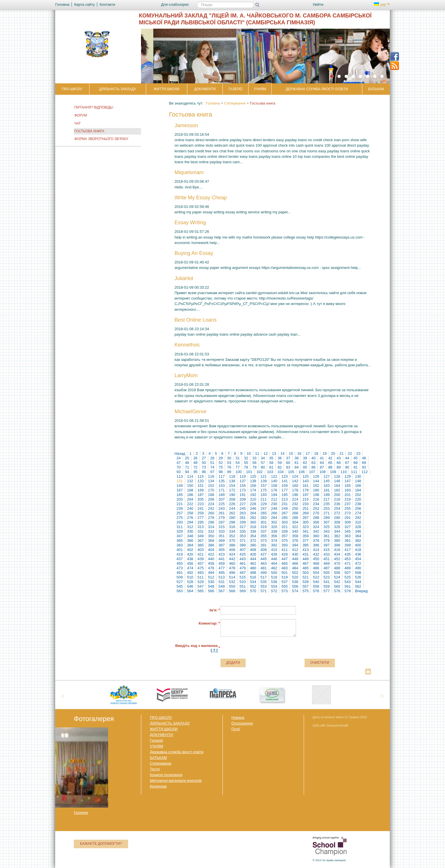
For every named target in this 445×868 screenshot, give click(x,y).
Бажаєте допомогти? (101, 844)
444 (253, 559)
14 (282, 453)
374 (274, 541)
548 (211, 586)
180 (316, 490)
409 (264, 550)
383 (180, 545)
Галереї (236, 89)
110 (344, 472)
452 (337, 559)
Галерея (81, 813)
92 (364, 467)
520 (295, 577)
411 (285, 550)
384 (190, 545)
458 (211, 563)
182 (337, 490)
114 (190, 476)
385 (201, 545)
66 (339, 463)
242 (211, 508)
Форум (81, 115)
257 (180, 513)
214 (295, 499)
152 (211, 486)
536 (274, 582)
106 (302, 472)
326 (337, 527)
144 (316, 481)
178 (295, 490)
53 (229, 463)
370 (232, 541)
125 (306, 476)
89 (339, 467)
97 (212, 472)
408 (253, 550)
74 (212, 467)
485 (306, 568)
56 (254, 463)
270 (316, 513)
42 (330, 458)
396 (316, 545)
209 (243, 499)
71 (187, 467)
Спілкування (235, 103)
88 (330, 467)
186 (190, 495)
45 (355, 458)
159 (285, 486)
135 (222, 481)
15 (291, 453)
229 (264, 504)
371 (243, 541)
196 (295, 495)
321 (285, 527)
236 (337, 504)
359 (306, 536)
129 (347, 476)
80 (263, 467)
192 (253, 495)
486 (316, 568)
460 (232, 563)
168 (190, 490)
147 (347, 481)
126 (316, 476)
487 (327, 568)
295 (201, 522)
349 (201, 536)
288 (316, 518)
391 (264, 545)
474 (190, 568)
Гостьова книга (89, 131)
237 (347, 504)
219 (347, 499)
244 (232, 508)
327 (347, 527)
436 (358, 554)
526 (358, 577)
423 (222, 554)
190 (232, 495)
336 (253, 531)
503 (306, 573)
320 (274, 527)
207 (222, 499)
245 (243, 508)
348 (190, 536)
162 (316, 486)
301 (264, 522)
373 (264, 541)
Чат (78, 123)
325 (327, 527)
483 (285, 568)
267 (285, 513)
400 (358, 545)
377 (306, 541)
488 (337, 568)
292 (358, 518)
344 (337, 531)
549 (222, 586)
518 (274, 577)
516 (253, 577)
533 (243, 582)
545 (180, 586)
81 (271, 467)
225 (222, 504)
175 (264, 490)
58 (271, 463)
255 (347, 508)
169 (201, 490)
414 (316, 550)
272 (337, 513)
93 (178, 472)
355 (264, 536)
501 (285, 573)
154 (232, 486)
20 (333, 453)
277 (201, 518)
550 (232, 586)
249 (285, 508)
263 (243, 513)
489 (347, 568)
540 (316, 582)
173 (243, 490)
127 (327, 476)
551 (243, 586)
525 (347, 577)
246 (253, 508)
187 (201, 495)
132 (190, 481)
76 (229, 467)
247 (264, 508)
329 (180, 531)
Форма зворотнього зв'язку (101, 139)
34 (263, 458)
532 (232, 582)
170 (211, 490)
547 (201, 586)
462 (253, 563)
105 (291, 472)
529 (201, 582)
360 (316, 536)
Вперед (361, 591)
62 (305, 463)
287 (306, 518)
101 (249, 472)
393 (285, 545)
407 (243, 550)
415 (327, 550)
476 (211, 568)
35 (271, 458)
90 (347, 467)
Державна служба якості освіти (317, 89)
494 (211, 573)
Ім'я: (213, 610)
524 (337, 577)
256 (358, 508)
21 (341, 453)
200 (337, 495)
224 (211, 504)
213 (285, 499)
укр (382, 4)
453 (347, 559)
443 (243, 559)
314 (211, 527)
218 (337, 499)
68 (355, 463)
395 (306, 545)
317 (243, 527)
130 (358, 476)
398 (337, 545)
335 (243, 531)
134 (211, 481)
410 (274, 550)
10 (249, 453)
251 (306, 508)
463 (264, 563)
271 (327, 513)
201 (347, 495)
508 (358, 573)
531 (222, 582)
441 (222, 559)
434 (337, 554)
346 (358, 531)
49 (195, 463)
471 (347, 563)
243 (222, 508)
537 (285, 582)
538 (295, 582)
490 (358, 568)
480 (253, 568)
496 (232, 573)
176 (274, 490)
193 (264, 495)
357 (285, 536)
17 (308, 453)
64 (322, 463)
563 (180, 591)
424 (232, 554)
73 (204, 467)
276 (190, 518)
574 (295, 591)
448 (295, 559)
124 (295, 476)
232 (295, 504)
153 (222, 486)
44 (347, 458)
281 (243, 518)
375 (285, 541)
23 (358, 453)
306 (316, 522)
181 (327, 490)
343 (327, 531)
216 (316, 499)
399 (347, 545)
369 (222, 541)
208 (232, 499)
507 (347, 573)
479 (243, 568)
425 (243, 554)
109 (333, 472)
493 (201, 573)
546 (190, 586)
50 (204, 463)
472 (358, 563)
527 (180, 582)
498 (253, 573)
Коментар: (208, 623)
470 (337, 563)
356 (274, 536)
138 (253, 481)
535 (264, 582)
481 (264, 568)
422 (211, 554)
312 (190, 527)
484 (295, 568)
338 (274, 531)
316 (232, 527)
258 (190, 513)
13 (274, 453)
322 (295, 527)
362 (337, 536)
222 (190, 504)
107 (312, 472)
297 (222, 522)
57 (263, 463)
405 (222, 550)
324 (316, 527)
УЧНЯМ (260, 89)
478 (232, 568)
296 (211, 522)
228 (253, 504)
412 (295, 550)
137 (243, 481)
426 (253, 554)
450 (316, 559)
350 (211, 536)
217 (327, 499)
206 (211, 499)
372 (253, 541)
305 (306, 522)
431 (306, 554)
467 (306, 563)
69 (364, 463)
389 (243, 545)
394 (295, 545)
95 (195, 472)
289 (327, 518)
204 (190, 499)
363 (347, 536)
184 (358, 490)
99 (229, 472)
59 (280, 463)
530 (211, 582)
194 (274, 495)
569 (243, 591)
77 (237, 467)
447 (285, 559)
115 (201, 476)
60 (288, 463)
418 (358, 550)
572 (274, 591)
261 (222, 513)
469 (327, 563)
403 (201, 550)
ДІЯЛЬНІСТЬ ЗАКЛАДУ (118, 89)
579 (347, 591)
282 (253, 518)
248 (274, 508)
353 (243, 536)
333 (222, 531)
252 (316, 508)
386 (211, 545)
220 (358, 499)
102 (260, 472)
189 (222, 495)
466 (295, 563)
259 (201, 513)
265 (264, 513)
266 (274, 513)
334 (232, 531)
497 (243, 573)
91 (355, 467)
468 (316, 563)
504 (316, 573)
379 (327, 541)
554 (274, 586)
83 (288, 467)
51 (212, 463)
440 (211, 559)
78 (246, 467)
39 (305, 458)
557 (306, 586)
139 (264, 481)
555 (285, 586)
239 (180, 508)
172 (232, 490)
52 (221, 463)
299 (243, 522)
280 (232, 518)
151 (201, 486)
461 (243, 563)
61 (297, 463)
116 (211, 476)
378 (316, 541)
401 (180, 550)
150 (190, 486)
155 (243, 486)
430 (295, 554)
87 (322, 467)
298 (232, 522)
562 (358, 586)
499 (264, 573)
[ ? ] (214, 650)
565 (201, 591)
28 (212, 458)
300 (253, 522)
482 (274, 568)
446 (274, 559)
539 (306, 582)
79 (254, 467)
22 (350, 453)
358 (295, 536)
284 (274, 518)
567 (222, 591)
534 (253, 582)
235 (327, 504)
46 (364, 458)
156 (253, 486)
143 (306, 481)
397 (327, 545)
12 (266, 453)
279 (222, 518)
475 (201, 568)
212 (274, 499)
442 (232, 559)
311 (180, 527)
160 (295, 486)
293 (180, 522)
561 (347, 586)
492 (190, 573)
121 (264, 476)
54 (237, 463)
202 (358, 495)
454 (358, 559)
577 (327, 591)
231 (285, 504)
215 (306, 499)
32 (246, 458)
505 (327, 573)
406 (232, 550)
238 (358, 504)
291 (347, 518)
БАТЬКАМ (376, 89)
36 (280, 458)
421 (201, 554)
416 (337, 550)
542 (337, 582)
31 (237, 458)
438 (190, 559)
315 (222, 527)
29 (221, 458)
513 (222, 577)
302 (274, 522)
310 (358, 522)
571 (264, 591)
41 (322, 458)
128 (337, 476)
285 (285, 518)
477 (222, 568)
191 (243, 495)
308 (337, 522)
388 (232, 545)
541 (327, 582)
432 (316, 554)
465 (285, 563)
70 (178, 467)
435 (347, 554)
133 (201, 481)
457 (201, 563)
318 (253, 527)
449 (306, 559)
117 (222, 476)
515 (243, 577)
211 (264, 499)
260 (211, 513)
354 (253, 536)
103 (270, 472)
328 (358, 527)
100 (239, 472)
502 (295, 573)
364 (358, 536)
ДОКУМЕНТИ (205, 89)
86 (313, 467)
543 (347, 582)
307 (327, 522)
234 (316, 504)
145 (327, 481)
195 (285, 495)
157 (264, 486)
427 (264, 554)
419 (180, 554)
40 (313, 458)
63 (313, 463)
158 (274, 486)
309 (347, 522)
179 (306, 490)
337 (264, 531)
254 (337, 508)
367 (201, 541)
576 (316, 591)
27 (204, 458)
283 (264, 518)
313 (201, 527)
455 (180, 563)
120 (253, 476)
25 (187, 458)
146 (337, 481)
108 (323, 472)
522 (316, 577)
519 (285, 577)
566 (211, 591)
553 (264, 586)
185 (180, 495)
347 (180, 536)
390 (253, 545)
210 (253, 499)
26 (195, 458)
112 (365, 472)
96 (204, 472)
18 (316, 453)
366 (190, 541)
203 (180, 499)
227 (243, 504)
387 (222, 545)
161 (306, 486)
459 (222, 563)
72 (195, 467)
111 (354, 472)
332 (211, 531)
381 (347, 541)
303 (285, 522)
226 (232, 504)
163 (327, 486)
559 (327, 586)
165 (347, 486)
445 (264, 559)
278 (211, 518)
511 (201, 577)
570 (253, 591)
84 (297, 467)
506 (337, 573)
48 (187, 463)
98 (221, 472)
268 (295, 513)
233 (306, 504)
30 (229, 458)
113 (180, 476)
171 (222, 490)
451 (327, 559)
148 (358, 481)
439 (201, 559)
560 (337, 586)
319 (264, 527)
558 (316, 586)
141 (285, 481)
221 (180, 504)
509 (180, 577)
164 (337, 486)
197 (306, 495)
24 (178, 458)
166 (358, 486)
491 (180, 573)
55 (246, 463)
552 (253, 586)
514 (232, 577)
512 (211, 577)
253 (327, 508)
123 (285, 476)
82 (280, 467)
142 (295, 481)
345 (347, 531)
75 (221, 467)
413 (306, 550)
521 (306, 577)
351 (222, 536)
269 (306, 513)
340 (295, 531)
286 (295, 518)
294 (190, 522)
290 (337, 518)
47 (178, 463)
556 (295, 586)
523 (327, 577)
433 (327, 554)
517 (264, 577)
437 (180, 559)
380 (337, 541)
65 (330, 463)
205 (201, 499)
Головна (213, 103)
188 (211, 495)
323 (306, 527)
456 (190, 563)
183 (347, 490)
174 (253, 490)
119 (243, 476)
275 (180, 518)
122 (274, 476)
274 (358, 513)
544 (358, 582)
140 (274, 481)
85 (305, 467)
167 (180, 490)
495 (222, 573)
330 (190, 531)
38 (297, 458)
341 (306, 531)
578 (337, 591)
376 (295, 541)
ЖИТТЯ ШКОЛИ (166, 89)
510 (190, 577)
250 (295, 508)
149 (180, 486)
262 (232, 513)
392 (274, 545)
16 (299, 453)
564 (190, 591)
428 (274, 554)
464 (274, 563)
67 (347, 463)
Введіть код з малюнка (196, 648)
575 (306, 591)
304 (295, 522)
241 (201, 508)
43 (339, 458)
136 (232, 481)
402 (190, 550)
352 (232, 536)
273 (347, 513)
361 (327, 536)
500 (274, 573)
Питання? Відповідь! (94, 107)
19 (325, 453)
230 (274, 504)
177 (285, 490)
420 (190, 554)
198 (316, 495)
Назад (180, 453)
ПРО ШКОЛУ (72, 89)
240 (190, 508)
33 (254, 458)
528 (190, 582)
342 (316, 531)
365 (180, 541)
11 (257, 453)
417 (347, 550)
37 (288, 458)
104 (281, 472)
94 (187, 472)
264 (253, 513)
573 (285, 591)
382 (358, 541)
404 (211, 550)
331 (201, 531)
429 (285, 554)
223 (201, 504)
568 (232, 591)
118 (232, 476)
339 (285, 531)
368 (211, 541)
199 (327, 495)
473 (180, 568)
